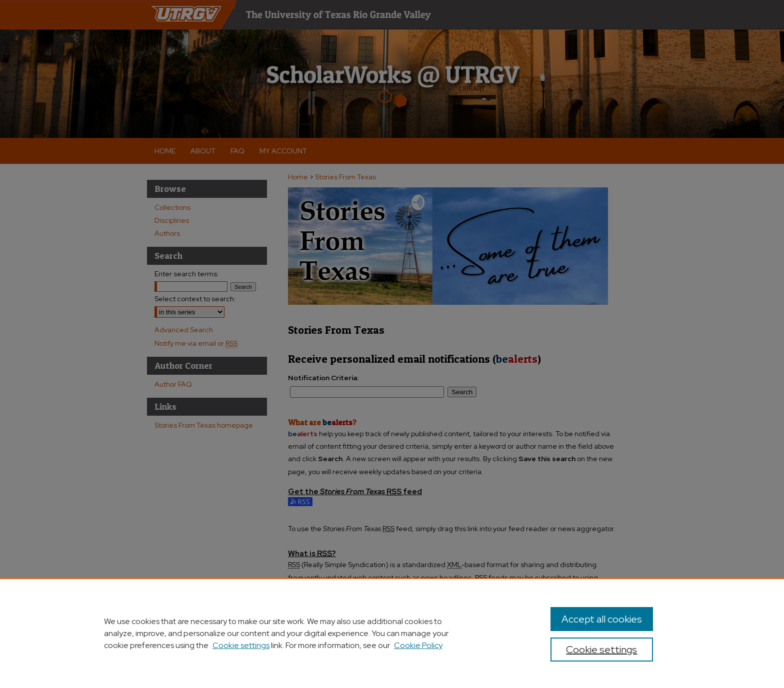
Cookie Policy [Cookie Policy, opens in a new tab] (418, 645)
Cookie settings (241, 645)
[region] (392, 633)
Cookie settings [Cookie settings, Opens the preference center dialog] (601, 650)
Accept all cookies (602, 619)
